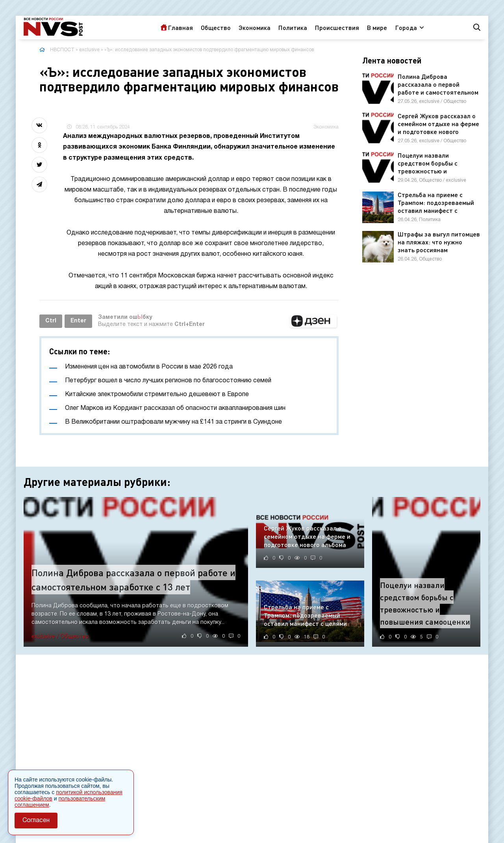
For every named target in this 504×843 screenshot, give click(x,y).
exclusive (89, 50)
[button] (313, 321)
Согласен (36, 821)
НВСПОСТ (62, 50)
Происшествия (337, 27)
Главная (180, 27)
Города (406, 27)
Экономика (255, 27)
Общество (216, 27)
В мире (377, 27)
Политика (293, 27)
